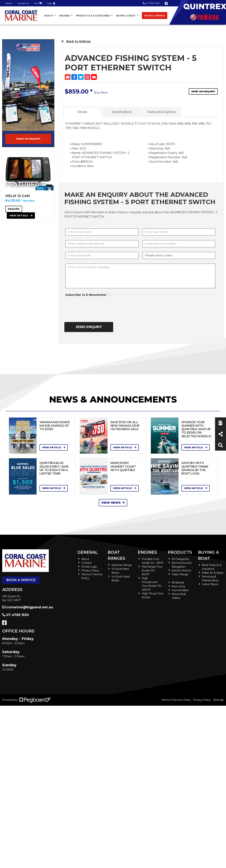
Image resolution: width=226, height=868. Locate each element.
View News (113, 503)
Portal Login (89, 567)
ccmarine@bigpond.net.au (28, 607)
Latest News (210, 584)
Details (82, 112)
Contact (86, 563)
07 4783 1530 (151, 3)
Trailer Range (180, 574)
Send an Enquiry (203, 91)
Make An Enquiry (213, 573)
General (88, 552)
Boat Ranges (116, 555)
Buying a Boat (126, 16)
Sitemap (218, 700)
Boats (49, 16)
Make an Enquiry (28, 139)
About (9, 3)
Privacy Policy (90, 571)
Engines (65, 16)
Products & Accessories (93, 16)
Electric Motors (181, 571)
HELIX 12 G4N (18, 196)
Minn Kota (178, 586)
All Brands (178, 583)
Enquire (14, 209)
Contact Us (23, 3)
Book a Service (155, 16)
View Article (54, 447)
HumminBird (180, 590)
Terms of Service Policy (176, 700)
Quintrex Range (122, 565)
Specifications (122, 112)
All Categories (180, 559)
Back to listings (76, 41)
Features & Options (161, 112)
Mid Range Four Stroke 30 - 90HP (152, 571)
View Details (21, 215)
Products (180, 552)
